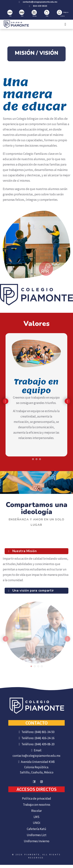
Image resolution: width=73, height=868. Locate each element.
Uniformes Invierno (37, 841)
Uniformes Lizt (37, 835)
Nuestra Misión (24, 551)
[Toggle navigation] (65, 24)
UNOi (22, 13)
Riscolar (34, 13)
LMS (10, 13)
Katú (47, 13)
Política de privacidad (36, 798)
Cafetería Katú (36, 829)
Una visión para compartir (33, 591)
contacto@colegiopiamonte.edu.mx (40, 2)
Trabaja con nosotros (37, 805)
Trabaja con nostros (63, 13)
